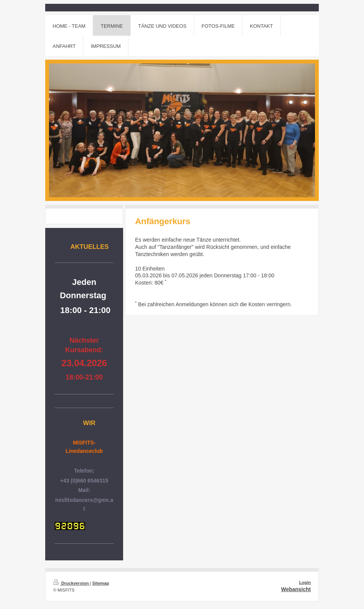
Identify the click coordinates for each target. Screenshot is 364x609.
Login (305, 582)
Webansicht (296, 589)
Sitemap (101, 583)
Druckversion (72, 583)
